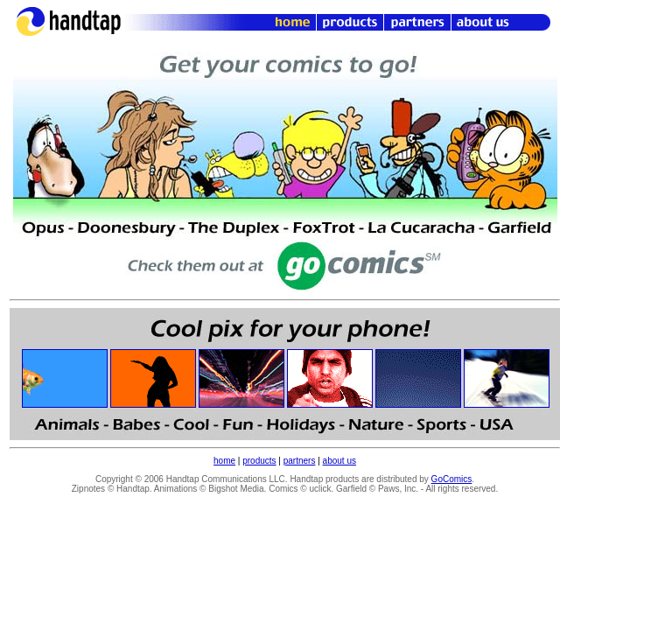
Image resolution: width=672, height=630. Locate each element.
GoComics (452, 479)
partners (300, 461)
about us (339, 461)
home (224, 461)
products (259, 461)
